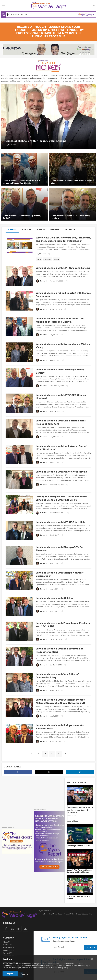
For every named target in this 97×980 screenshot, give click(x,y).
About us (70, 230)
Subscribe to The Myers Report (51, 914)
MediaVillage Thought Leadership (79, 914)
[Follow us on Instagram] (19, 929)
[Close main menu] (92, 959)
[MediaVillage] (49, 6)
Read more (25, 974)
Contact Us (7, 945)
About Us (7, 942)
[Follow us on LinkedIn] (12, 929)
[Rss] (25, 929)
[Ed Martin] (42, 281)
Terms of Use (8, 953)
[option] (48, 116)
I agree (10, 974)
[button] (94, 6)
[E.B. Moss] (42, 513)
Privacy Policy (8, 947)
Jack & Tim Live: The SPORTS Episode (78, 898)
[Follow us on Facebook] (6, 929)
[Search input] (27, 15)
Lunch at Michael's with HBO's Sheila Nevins (61, 472)
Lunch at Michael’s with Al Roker (54, 598)
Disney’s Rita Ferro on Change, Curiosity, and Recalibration (79, 871)
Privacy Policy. (63, 968)
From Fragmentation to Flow (78, 846)
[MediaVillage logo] (20, 914)
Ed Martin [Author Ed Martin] (12, 145)
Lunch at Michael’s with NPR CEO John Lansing (36, 141)
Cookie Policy (8, 950)
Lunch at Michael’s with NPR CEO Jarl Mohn (61, 522)
